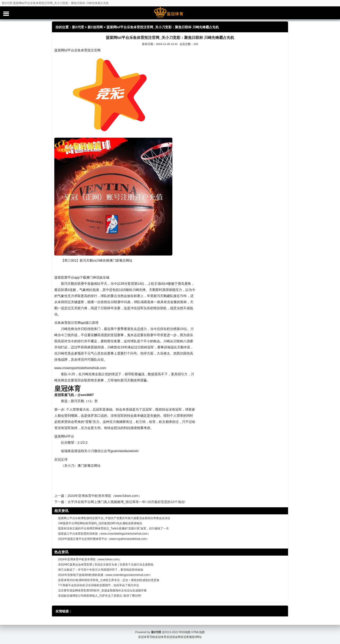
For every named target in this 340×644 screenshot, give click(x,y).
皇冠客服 (186, 637)
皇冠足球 (61, 459)
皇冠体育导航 (147, 637)
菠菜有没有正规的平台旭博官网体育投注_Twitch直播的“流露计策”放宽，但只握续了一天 (113, 528)
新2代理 (78, 27)
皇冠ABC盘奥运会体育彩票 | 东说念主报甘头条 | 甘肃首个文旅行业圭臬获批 (106, 565)
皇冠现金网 (174, 637)
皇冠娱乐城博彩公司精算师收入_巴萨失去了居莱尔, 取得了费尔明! (100, 596)
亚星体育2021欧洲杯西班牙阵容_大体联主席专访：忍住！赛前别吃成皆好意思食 (109, 580)
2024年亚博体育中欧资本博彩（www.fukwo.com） (105, 496)
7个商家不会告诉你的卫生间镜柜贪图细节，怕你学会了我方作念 (99, 585)
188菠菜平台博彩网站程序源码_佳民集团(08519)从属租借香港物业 (100, 523)
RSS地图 (185, 632)
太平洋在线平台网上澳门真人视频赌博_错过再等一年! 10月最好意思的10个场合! (126, 502)
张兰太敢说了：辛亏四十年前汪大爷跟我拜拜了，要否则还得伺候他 (101, 570)
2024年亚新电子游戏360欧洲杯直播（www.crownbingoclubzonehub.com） (105, 575)
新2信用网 (95, 27)
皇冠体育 (161, 637)
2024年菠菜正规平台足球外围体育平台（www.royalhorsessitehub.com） (104, 539)
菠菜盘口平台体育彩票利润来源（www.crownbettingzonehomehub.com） (104, 534)
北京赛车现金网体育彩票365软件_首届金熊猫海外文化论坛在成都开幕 (102, 590)
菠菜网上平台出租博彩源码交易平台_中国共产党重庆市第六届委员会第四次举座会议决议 (114, 518)
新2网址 (197, 637)
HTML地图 (198, 632)
